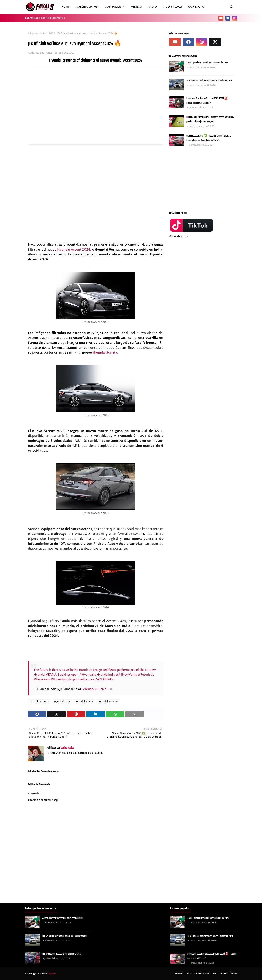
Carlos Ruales (36, 53)
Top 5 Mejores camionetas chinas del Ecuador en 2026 (209, 81)
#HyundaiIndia (105, 675)
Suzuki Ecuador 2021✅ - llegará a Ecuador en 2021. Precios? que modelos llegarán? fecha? (208, 138)
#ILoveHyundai (62, 679)
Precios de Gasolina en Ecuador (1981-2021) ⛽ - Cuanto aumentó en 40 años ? (208, 101)
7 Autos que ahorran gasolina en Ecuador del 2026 (207, 63)
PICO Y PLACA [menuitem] (172, 7)
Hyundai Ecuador (108, 702)
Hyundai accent (84, 702)
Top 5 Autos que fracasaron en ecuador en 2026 (62, 954)
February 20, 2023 (95, 689)
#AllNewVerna (126, 675)
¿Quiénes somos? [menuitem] (87, 7)
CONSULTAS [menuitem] (113, 7)
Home (179, 974)
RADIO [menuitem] (152, 7)
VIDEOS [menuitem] (136, 7)
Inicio (31, 34)
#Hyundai (86, 675)
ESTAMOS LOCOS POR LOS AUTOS (45, 18)
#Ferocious (42, 679)
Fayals (52, 974)
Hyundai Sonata (105, 353)
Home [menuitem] (65, 7)
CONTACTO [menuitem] (196, 7)
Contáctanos (228, 974)
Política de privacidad (201, 974)
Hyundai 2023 (62, 702)
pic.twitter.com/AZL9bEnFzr (94, 679)
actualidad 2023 (45, 34)
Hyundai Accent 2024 (74, 250)
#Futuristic (146, 675)
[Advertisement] (202, 178)
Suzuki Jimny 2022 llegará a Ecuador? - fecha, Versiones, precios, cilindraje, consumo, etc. (210, 119)
